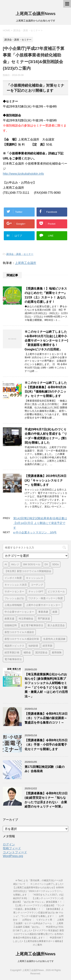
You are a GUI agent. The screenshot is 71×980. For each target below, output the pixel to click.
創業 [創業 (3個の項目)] (55, 612)
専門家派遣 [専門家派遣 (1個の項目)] (44, 619)
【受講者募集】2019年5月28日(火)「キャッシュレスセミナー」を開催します (46, 480)
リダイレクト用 (44, 920)
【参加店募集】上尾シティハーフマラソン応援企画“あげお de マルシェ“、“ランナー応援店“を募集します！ (38, 913)
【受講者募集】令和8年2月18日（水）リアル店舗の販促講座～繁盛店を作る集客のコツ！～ (46, 718)
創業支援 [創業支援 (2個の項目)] (9, 619)
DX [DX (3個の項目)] (46, 564)
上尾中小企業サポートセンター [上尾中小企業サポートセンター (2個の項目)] (43, 605)
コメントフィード (15, 852)
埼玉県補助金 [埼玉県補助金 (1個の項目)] (26, 619)
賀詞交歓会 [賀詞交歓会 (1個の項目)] (41, 652)
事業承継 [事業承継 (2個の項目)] (43, 612)
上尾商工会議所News (35, 14)
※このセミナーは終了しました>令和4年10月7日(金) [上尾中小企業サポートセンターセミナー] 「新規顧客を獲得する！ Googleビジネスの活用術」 (46, 341)
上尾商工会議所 (26, 263)
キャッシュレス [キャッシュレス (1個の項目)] (35, 578)
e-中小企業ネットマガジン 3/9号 (35, 532)
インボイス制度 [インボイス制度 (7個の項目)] (13, 578)
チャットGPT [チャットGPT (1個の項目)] (36, 591)
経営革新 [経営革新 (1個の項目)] (48, 646)
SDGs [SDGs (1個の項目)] (56, 564)
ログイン (9, 844)
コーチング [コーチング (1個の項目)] (37, 585)
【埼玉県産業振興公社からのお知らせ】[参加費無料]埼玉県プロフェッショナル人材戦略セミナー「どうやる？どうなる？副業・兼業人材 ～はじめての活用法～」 (46, 685)
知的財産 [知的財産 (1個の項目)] (33, 646)
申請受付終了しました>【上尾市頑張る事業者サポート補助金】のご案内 (38, 941)
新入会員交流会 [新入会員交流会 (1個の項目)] (56, 625)
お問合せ (27, 920)
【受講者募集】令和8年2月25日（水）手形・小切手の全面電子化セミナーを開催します (46, 745)
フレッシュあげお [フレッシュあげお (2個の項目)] (14, 598)
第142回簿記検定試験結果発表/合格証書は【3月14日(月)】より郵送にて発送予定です (40, 523)
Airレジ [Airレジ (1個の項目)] (15, 564)
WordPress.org (13, 856)
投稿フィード (12, 848)
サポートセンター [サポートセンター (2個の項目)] (14, 591)
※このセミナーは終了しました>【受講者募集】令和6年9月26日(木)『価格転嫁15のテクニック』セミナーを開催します (46, 389)
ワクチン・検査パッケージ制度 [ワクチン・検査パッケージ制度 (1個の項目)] (46, 598)
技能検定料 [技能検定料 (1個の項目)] (11, 625)
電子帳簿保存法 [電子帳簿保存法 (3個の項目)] (13, 659)
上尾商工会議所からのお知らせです (36, 961)
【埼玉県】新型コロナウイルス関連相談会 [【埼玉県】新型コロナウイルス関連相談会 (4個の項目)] (28, 571)
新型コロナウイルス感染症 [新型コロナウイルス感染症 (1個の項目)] (19, 632)
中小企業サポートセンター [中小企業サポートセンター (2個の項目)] (19, 612)
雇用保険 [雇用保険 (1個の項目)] (57, 652)
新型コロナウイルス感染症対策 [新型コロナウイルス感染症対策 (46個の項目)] (22, 639)
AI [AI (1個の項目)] (6, 564)
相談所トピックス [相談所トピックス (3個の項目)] (14, 646)
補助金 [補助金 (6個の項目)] (27, 652)
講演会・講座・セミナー (20, 254)
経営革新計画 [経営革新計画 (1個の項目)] (12, 652)
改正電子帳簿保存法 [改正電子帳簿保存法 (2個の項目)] (32, 625)
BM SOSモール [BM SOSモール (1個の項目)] (32, 564)
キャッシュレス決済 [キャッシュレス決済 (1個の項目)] (16, 585)
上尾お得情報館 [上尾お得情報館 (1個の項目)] (13, 605)
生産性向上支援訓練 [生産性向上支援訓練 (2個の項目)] (54, 639)
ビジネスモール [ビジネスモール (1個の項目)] (56, 591)
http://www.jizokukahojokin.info (23, 174)
